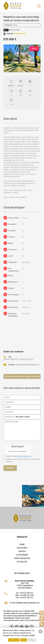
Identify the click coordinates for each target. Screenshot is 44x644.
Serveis (22, 551)
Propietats (22, 548)
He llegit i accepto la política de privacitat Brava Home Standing (23, 460)
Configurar (32, 640)
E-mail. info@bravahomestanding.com (25, 603)
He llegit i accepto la (19, 456)
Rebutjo (24, 640)
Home (22, 545)
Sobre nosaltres (22, 558)
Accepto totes (14, 640)
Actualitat (22, 562)
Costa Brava (22, 555)
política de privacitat (25, 456)
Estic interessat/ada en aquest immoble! (22, 376)
